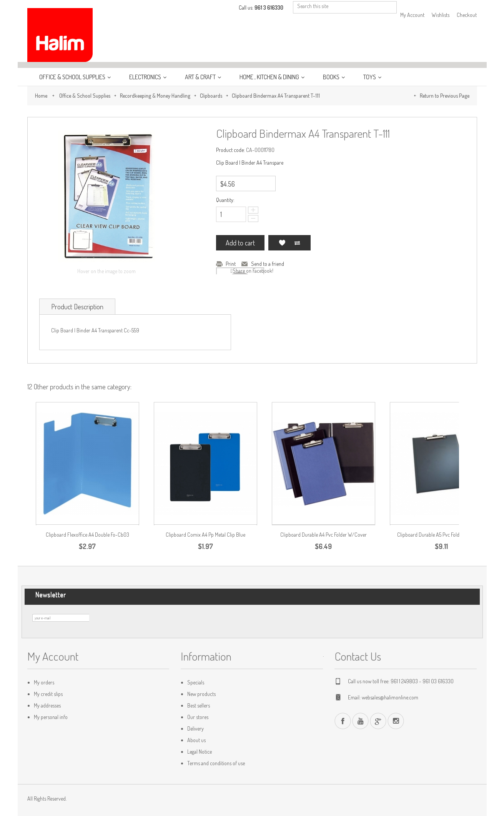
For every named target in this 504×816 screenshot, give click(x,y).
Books (332, 77)
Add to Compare (297, 243)
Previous (472, 398)
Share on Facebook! (253, 271)
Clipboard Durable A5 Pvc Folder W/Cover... (441, 535)
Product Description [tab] (77, 307)
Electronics (146, 77)
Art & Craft (201, 77)
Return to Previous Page (445, 96)
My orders (44, 682)
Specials (196, 682)
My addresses (47, 705)
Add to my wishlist (282, 243)
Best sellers (199, 705)
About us (196, 740)
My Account (412, 15)
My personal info (51, 717)
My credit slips (48, 694)
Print (231, 264)
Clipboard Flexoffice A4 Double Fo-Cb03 (87, 535)
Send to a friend (268, 264)
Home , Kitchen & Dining (270, 77)
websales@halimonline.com (390, 697)
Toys (370, 77)
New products (201, 694)
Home (41, 96)
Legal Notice (200, 752)
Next (475, 398)
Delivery (195, 728)
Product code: (230, 150)
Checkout (467, 15)
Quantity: (225, 200)
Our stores (198, 717)
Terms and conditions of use (216, 763)
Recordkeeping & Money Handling (155, 96)
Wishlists (441, 15)
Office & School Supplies (73, 77)
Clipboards (211, 96)
